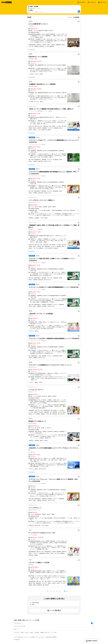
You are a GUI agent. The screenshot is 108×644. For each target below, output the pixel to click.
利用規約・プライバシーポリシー (38, 637)
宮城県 (22, 632)
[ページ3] (54, 591)
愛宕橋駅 (37, 632)
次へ (65, 591)
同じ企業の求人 (32, 50)
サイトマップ (27, 637)
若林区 (32, 632)
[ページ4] (57, 591)
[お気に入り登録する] (79, 21)
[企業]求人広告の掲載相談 (51, 637)
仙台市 (27, 632)
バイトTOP (16, 632)
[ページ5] (60, 591)
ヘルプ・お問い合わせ (19, 637)
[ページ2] (51, 591)
